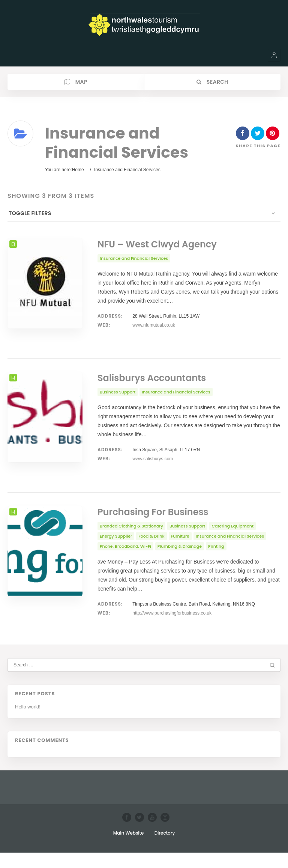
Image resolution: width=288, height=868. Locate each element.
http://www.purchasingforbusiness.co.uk (172, 628)
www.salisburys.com (153, 467)
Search (212, 82)
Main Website (129, 848)
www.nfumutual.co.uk (154, 325)
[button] (274, 55)
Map (76, 82)
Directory (165, 848)
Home (78, 170)
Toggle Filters (29, 213)
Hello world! (28, 722)
